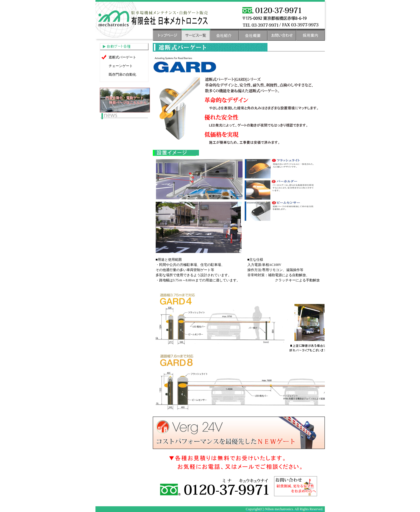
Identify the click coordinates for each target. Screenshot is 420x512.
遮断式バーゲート (122, 57)
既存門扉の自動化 (122, 74)
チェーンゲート (121, 66)
